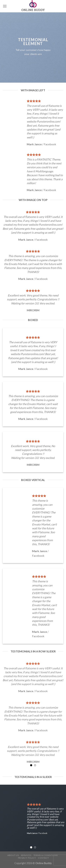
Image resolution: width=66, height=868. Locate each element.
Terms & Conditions (46, 855)
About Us (13, 855)
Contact (43, 858)
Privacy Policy (27, 858)
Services (26, 855)
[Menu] (5, 6)
